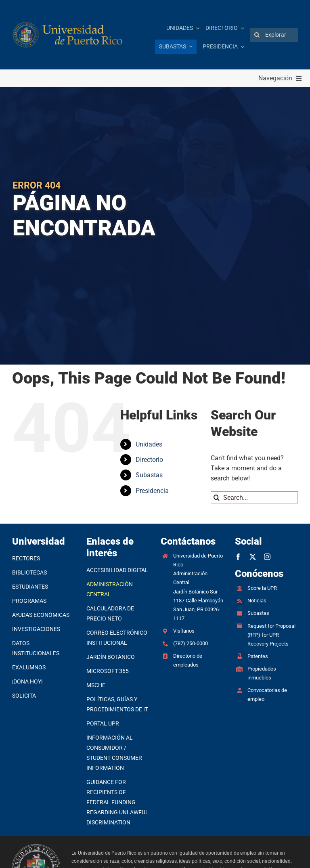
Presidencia (152, 491)
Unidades (149, 444)
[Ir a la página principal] (68, 35)
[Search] (257, 35)
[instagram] (267, 557)
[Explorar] (274, 35)
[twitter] (253, 557)
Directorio (149, 460)
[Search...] (254, 497)
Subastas (149, 475)
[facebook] (238, 557)
